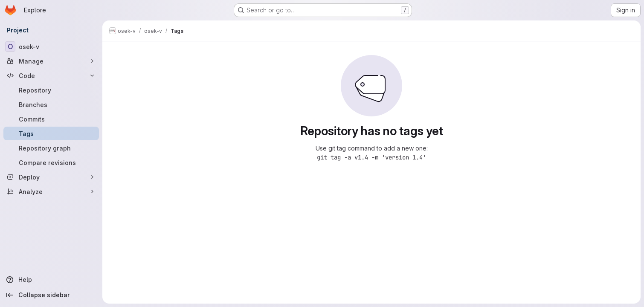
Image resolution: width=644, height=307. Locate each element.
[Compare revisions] (51, 162)
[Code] (51, 75)
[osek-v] (51, 46)
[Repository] (51, 90)
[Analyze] (51, 191)
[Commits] (51, 119)
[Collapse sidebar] (51, 295)
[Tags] (51, 133)
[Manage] (51, 61)
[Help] (51, 280)
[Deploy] (51, 177)
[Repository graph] (51, 148)
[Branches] (51, 104)
